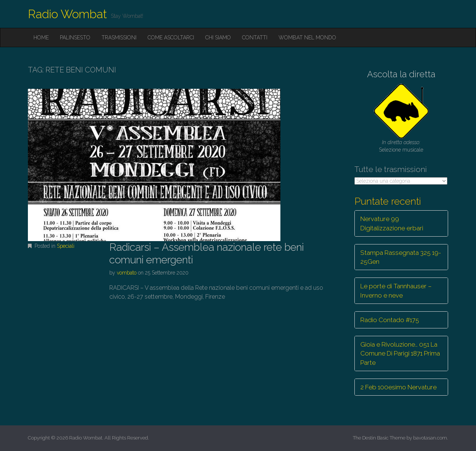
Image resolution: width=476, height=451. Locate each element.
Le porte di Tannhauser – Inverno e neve (396, 291)
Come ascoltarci (171, 38)
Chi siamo (218, 38)
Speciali (66, 246)
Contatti (255, 38)
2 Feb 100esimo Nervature (398, 387)
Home (41, 38)
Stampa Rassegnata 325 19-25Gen (401, 257)
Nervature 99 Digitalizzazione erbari (392, 223)
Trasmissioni (119, 38)
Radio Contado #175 (390, 320)
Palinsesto (75, 38)
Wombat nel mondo (307, 38)
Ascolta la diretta (401, 74)
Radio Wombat (67, 14)
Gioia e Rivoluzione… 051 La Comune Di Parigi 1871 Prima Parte (400, 353)
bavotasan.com (430, 438)
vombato (127, 273)
